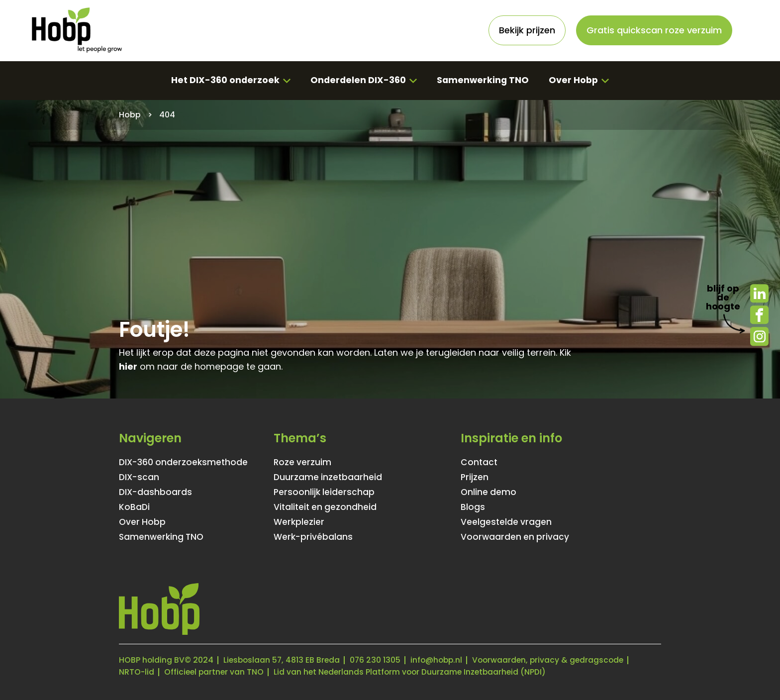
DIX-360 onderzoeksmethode (185, 462)
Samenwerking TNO (483, 80)
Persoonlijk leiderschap (325, 492)
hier (128, 366)
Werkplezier (299, 522)
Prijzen (475, 477)
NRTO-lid (137, 672)
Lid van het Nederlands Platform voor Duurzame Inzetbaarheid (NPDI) (415, 672)
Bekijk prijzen (527, 30)
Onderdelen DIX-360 (357, 80)
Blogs (473, 507)
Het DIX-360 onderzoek (224, 80)
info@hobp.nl (441, 660)
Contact (480, 462)
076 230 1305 (378, 660)
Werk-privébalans (314, 537)
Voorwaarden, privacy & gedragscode (555, 660)
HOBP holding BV (152, 660)
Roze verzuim (303, 462)
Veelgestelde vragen (507, 522)
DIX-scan (140, 477)
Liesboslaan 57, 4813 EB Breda (283, 660)
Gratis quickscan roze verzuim (654, 30)
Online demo (489, 492)
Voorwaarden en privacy (516, 537)
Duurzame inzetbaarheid (329, 477)
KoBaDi (135, 507)
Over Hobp (575, 80)
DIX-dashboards (156, 492)
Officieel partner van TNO (215, 672)
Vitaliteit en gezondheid (326, 507)
